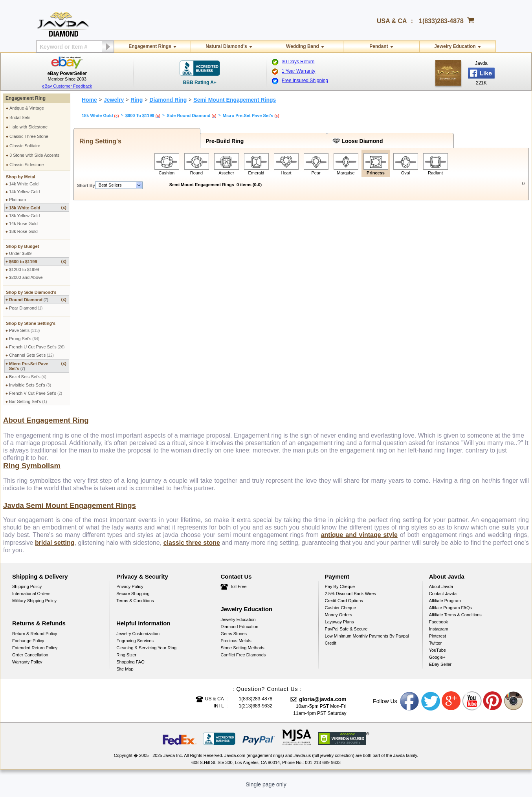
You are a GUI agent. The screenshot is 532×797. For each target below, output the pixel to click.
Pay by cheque (340, 591)
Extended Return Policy (35, 652)
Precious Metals (236, 645)
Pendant (379, 46)
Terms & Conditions (135, 605)
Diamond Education (239, 631)
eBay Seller (440, 669)
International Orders (31, 598)
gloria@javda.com (323, 704)
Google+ (437, 662)
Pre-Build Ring (223, 141)
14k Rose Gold (23, 224)
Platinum (17, 200)
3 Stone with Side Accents (34, 155)
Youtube (472, 706)
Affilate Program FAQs (450, 612)
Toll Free (238, 591)
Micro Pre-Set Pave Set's (38, 366)
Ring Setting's (99, 141)
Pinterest (438, 641)
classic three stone (192, 547)
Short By (86, 185)
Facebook (438, 627)
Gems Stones (234, 638)
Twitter (435, 648)
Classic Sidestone (27, 165)
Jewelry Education (455, 46)
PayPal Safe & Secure (346, 634)
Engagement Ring (26, 98)
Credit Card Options (344, 605)
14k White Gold (24, 184)
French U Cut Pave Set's (37, 347)
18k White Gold (38, 208)
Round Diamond (38, 300)
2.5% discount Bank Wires (350, 598)
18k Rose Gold (23, 231)
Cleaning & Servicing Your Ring (146, 652)
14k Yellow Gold (24, 192)
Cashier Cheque (341, 612)
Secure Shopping (133, 598)
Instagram (439, 634)
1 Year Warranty (299, 71)
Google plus (451, 706)
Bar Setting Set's (28, 401)
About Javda (441, 591)
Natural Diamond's (226, 46)
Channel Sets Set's (31, 355)
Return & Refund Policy (35, 638)
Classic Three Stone (29, 136)
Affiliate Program (445, 605)
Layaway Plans (339, 627)
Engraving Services (135, 645)
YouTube (438, 655)
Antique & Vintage (27, 108)
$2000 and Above (26, 277)
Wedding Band (303, 46)
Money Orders (339, 619)
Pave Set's (24, 330)
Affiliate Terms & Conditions (455, 619)
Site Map (125, 674)
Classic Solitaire (25, 146)
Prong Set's (24, 339)
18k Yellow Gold (24, 216)
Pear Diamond (26, 308)
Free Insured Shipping (305, 81)
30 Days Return (298, 62)
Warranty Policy (27, 667)
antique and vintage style (359, 540)
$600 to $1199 (38, 261)
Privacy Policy (130, 591)
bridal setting (55, 547)
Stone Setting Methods (242, 652)
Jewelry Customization (138, 638)
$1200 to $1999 (24, 269)
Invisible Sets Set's (30, 385)
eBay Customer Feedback (67, 86)
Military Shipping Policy (34, 605)
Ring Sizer (126, 660)
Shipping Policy (27, 591)
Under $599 (20, 253)
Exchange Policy (28, 645)
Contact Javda (443, 598)
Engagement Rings (150, 46)
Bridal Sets (20, 117)
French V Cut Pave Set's (36, 393)
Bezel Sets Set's (28, 377)
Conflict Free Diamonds (243, 660)
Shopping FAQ (130, 667)
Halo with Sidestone (28, 127)
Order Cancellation (30, 660)
